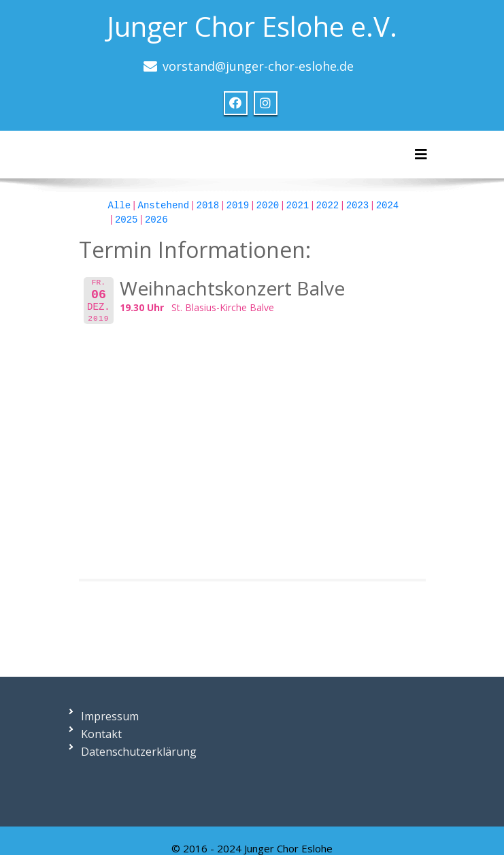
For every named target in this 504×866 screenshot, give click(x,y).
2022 (328, 206)
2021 (298, 206)
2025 (127, 220)
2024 (388, 206)
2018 (208, 206)
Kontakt (101, 734)
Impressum (110, 716)
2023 (358, 206)
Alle (120, 206)
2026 (156, 220)
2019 (238, 206)
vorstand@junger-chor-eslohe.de (258, 66)
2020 (268, 206)
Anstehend (164, 206)
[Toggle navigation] (421, 155)
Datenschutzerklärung (139, 752)
